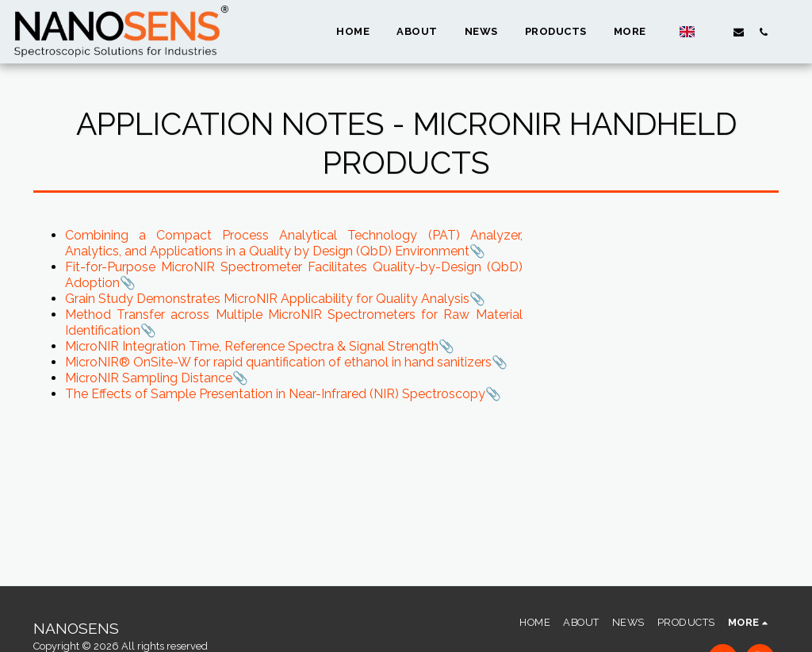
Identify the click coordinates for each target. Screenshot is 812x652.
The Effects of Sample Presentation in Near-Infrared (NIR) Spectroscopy (275, 394)
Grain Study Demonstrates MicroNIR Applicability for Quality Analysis (267, 299)
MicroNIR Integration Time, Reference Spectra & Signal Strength (252, 346)
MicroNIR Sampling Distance (149, 378)
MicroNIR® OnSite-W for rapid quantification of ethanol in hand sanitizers (278, 362)
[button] (714, 32)
